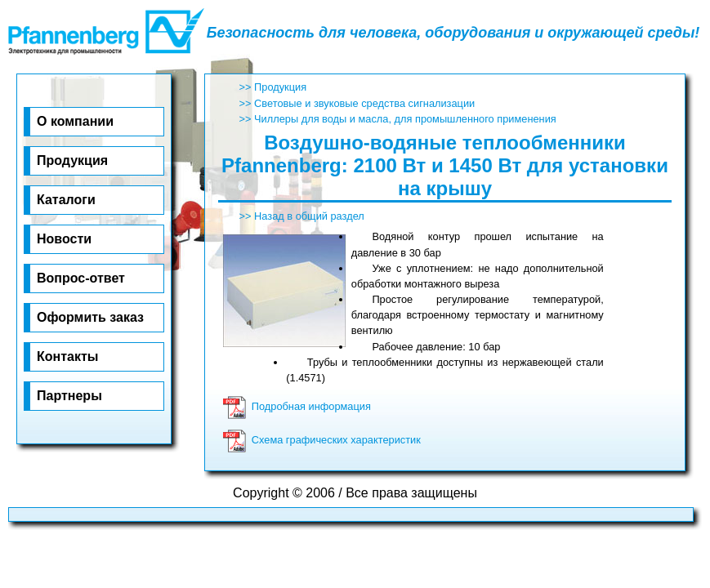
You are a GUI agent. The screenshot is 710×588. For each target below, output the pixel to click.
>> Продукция (273, 87)
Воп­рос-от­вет (81, 278)
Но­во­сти (64, 239)
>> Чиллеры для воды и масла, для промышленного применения (398, 119)
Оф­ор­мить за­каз (90, 317)
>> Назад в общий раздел (302, 216)
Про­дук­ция (72, 160)
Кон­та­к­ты (67, 356)
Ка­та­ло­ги (66, 200)
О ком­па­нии (75, 121)
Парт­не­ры (69, 396)
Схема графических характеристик (322, 440)
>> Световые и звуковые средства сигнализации (357, 103)
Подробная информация (297, 406)
